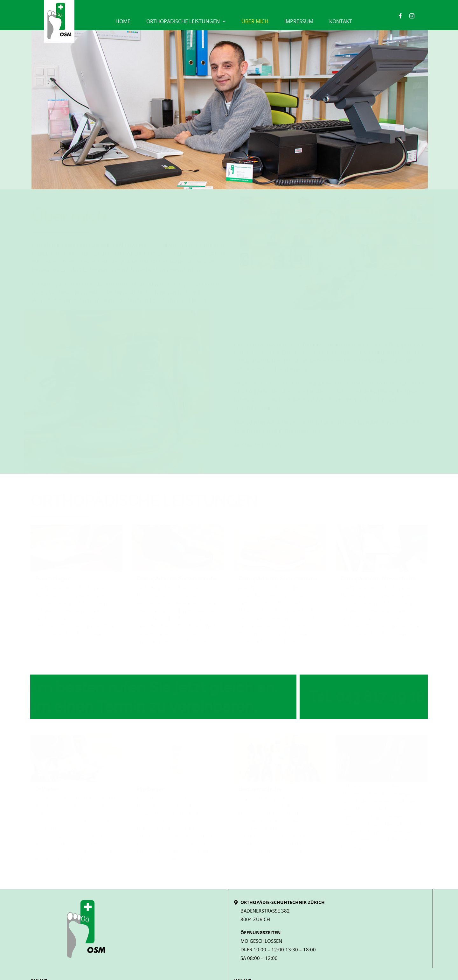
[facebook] (400, 16)
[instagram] (412, 16)
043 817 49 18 (378, 697)
